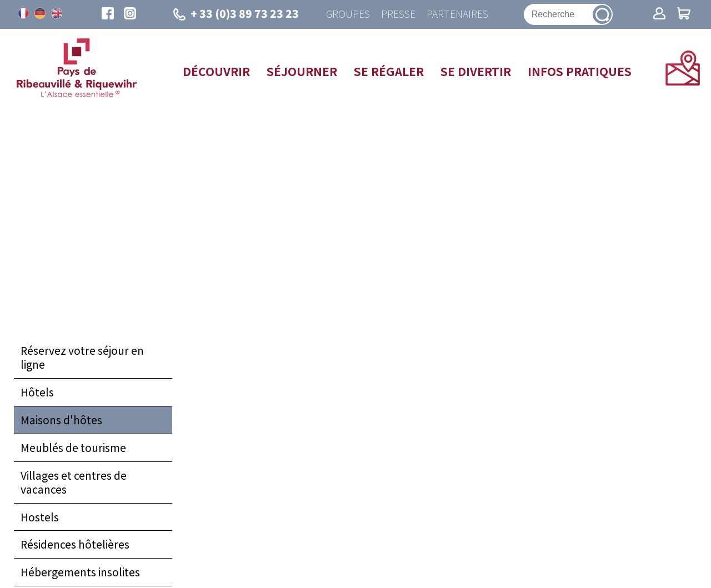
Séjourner (302, 71)
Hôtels (37, 392)
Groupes (348, 14)
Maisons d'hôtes (61, 420)
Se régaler (389, 71)
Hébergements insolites (80, 572)
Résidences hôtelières (75, 544)
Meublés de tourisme (73, 448)
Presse (398, 14)
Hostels (40, 517)
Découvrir (216, 71)
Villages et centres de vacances (74, 482)
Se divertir (476, 71)
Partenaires (457, 14)
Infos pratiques (580, 71)
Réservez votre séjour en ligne (82, 357)
